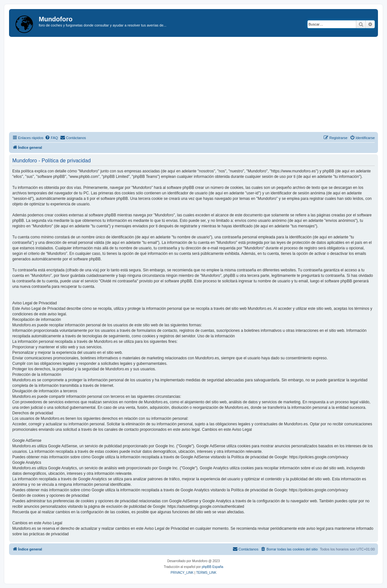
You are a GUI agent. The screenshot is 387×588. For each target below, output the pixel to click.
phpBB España (212, 567)
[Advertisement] (198, 85)
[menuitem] (51, 138)
